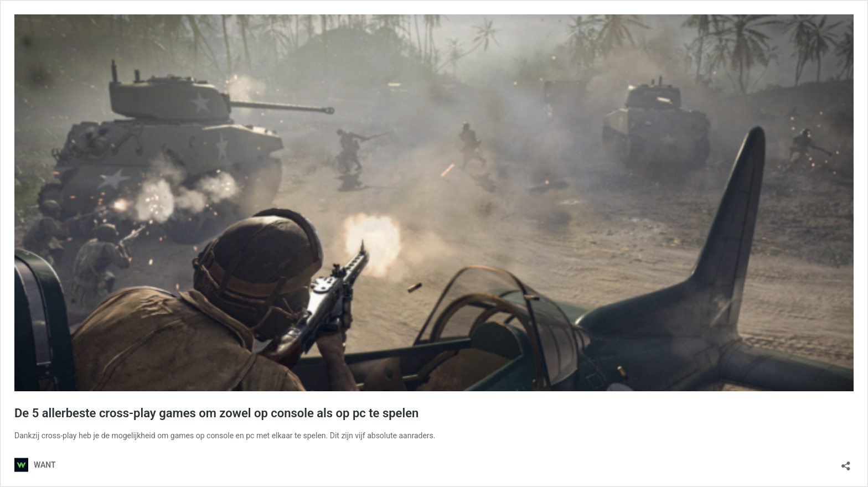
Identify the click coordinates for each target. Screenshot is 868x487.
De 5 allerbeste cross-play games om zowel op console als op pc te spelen (216, 413)
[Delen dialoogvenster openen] (846, 462)
